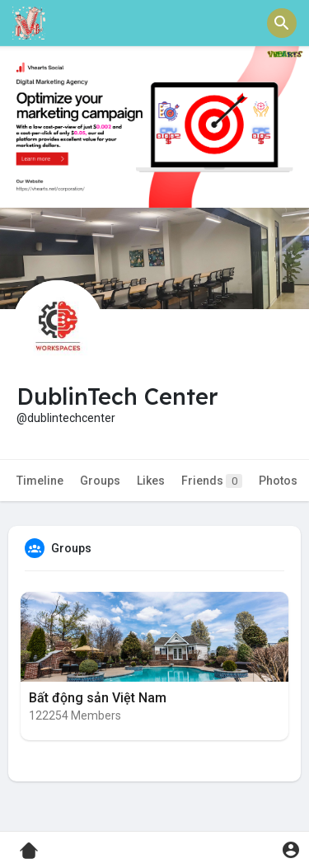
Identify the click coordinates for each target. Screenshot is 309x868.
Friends (212, 481)
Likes (151, 481)
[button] (282, 23)
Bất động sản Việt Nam (98, 698)
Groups (100, 481)
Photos (278, 481)
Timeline (40, 481)
